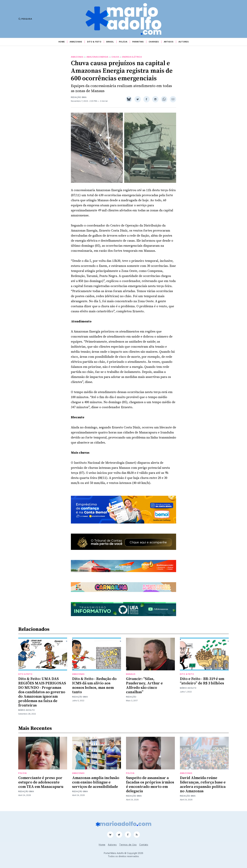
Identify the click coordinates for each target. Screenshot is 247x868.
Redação (131, 697)
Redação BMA (79, 97)
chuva (115, 57)
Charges (154, 42)
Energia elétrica (132, 57)
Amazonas (76, 42)
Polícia (123, 42)
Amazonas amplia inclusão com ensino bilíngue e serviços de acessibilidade (96, 782)
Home (62, 42)
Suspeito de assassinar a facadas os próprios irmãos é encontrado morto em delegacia (150, 785)
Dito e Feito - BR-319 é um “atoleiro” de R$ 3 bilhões (202, 681)
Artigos (169, 42)
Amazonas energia (97, 57)
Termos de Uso (128, 845)
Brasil (110, 42)
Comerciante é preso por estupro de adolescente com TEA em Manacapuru (41, 782)
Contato (144, 845)
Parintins (138, 42)
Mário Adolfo (26, 710)
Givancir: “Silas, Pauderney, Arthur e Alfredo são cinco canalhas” (144, 686)
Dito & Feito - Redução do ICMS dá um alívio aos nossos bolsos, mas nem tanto (94, 686)
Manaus (131, 674)
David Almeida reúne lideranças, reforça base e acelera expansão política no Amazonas (203, 785)
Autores (184, 42)
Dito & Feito (94, 42)
